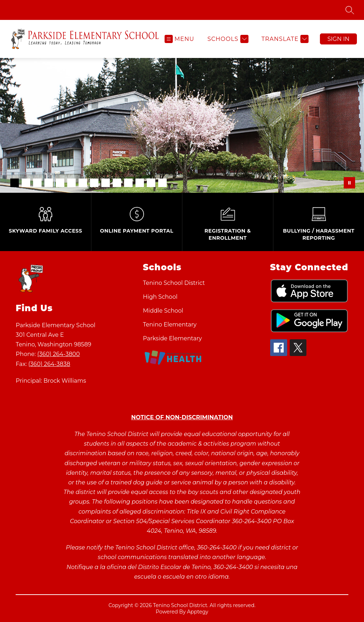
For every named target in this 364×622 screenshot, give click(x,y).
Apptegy (198, 612)
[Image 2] (26, 183)
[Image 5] (60, 183)
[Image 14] (162, 183)
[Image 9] (106, 183)
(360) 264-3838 (49, 364)
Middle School (163, 311)
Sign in (338, 39)
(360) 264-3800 (59, 354)
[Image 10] (117, 183)
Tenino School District (174, 283)
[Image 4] (49, 183)
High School (160, 297)
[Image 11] (128, 183)
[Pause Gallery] (349, 183)
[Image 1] (15, 183)
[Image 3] (37, 183)
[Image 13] (151, 183)
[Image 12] (140, 183)
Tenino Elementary (170, 325)
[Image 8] (94, 183)
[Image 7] (83, 183)
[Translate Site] (284, 39)
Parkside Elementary (172, 338)
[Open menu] (180, 39)
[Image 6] (71, 183)
